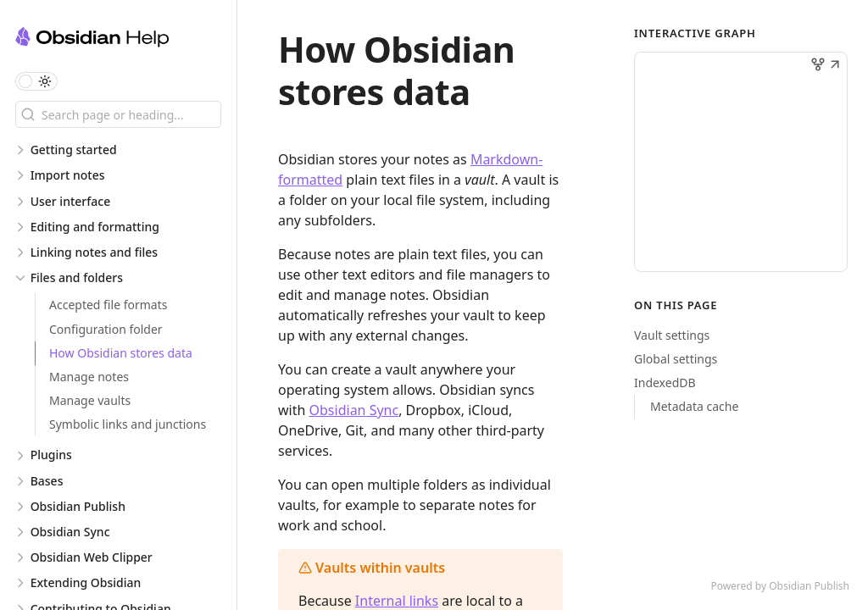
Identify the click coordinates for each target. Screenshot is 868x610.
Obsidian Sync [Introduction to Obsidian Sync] (354, 410)
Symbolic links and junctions (128, 424)
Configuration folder (106, 329)
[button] (835, 66)
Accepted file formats (108, 305)
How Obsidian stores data (121, 353)
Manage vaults (90, 400)
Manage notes (89, 377)
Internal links (397, 601)
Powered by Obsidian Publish (780, 586)
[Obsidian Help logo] (126, 39)
